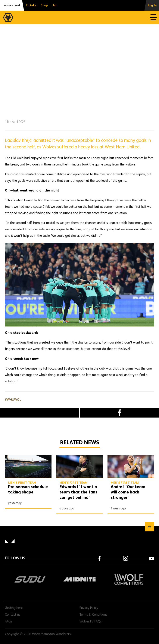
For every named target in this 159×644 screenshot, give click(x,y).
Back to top (149, 527)
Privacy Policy (89, 608)
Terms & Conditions (93, 615)
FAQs (9, 622)
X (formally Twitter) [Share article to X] (40, 413)
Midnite (79, 579)
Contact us (13, 615)
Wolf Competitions (129, 579)
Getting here (14, 608)
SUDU (30, 579)
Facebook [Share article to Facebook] (119, 413)
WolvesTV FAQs (91, 622)
